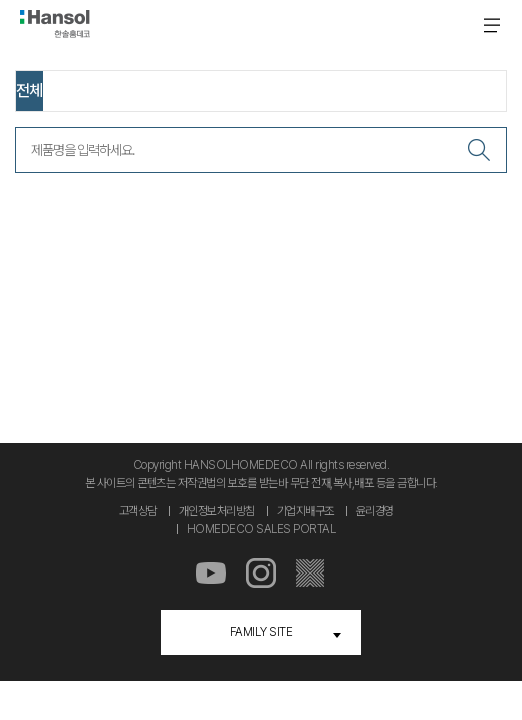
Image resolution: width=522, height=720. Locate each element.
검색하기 (479, 150)
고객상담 (138, 511)
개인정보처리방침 (217, 511)
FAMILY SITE (261, 632)
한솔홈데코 (55, 24)
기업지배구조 (305, 511)
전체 (29, 90)
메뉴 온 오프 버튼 (492, 25)
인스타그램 (261, 574)
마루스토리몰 (311, 574)
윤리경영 (375, 511)
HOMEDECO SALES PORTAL (261, 529)
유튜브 (211, 574)
